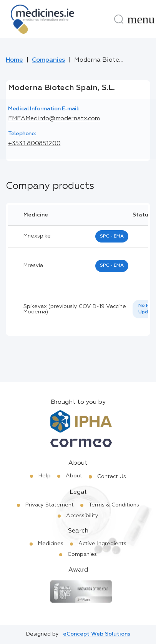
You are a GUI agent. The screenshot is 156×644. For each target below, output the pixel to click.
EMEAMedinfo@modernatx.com (54, 119)
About (74, 476)
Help (45, 476)
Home (14, 60)
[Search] (119, 19)
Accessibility (82, 516)
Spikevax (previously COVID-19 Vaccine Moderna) (75, 309)
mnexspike (37, 236)
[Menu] (141, 19)
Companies (48, 60)
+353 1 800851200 (34, 144)
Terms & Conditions (114, 505)
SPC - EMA (112, 236)
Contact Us (112, 477)
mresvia (33, 265)
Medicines (51, 544)
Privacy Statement (50, 505)
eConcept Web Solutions (97, 634)
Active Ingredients (102, 544)
